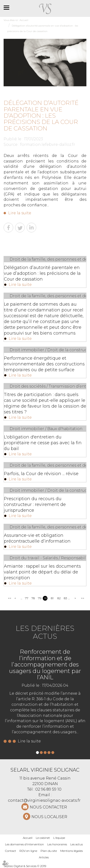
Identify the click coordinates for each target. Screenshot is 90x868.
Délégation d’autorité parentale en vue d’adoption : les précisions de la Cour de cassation (42, 273)
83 (65, 598)
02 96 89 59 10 (48, 789)
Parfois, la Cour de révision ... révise (41, 474)
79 (39, 598)
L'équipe (59, 838)
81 (52, 598)
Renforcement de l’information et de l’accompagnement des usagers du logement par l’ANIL (45, 664)
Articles (44, 857)
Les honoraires (57, 844)
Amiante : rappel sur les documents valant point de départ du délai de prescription (42, 572)
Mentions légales (72, 851)
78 (33, 598)
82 (59, 598)
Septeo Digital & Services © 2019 (25, 866)
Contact (11, 851)
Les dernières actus (45, 632)
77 (27, 598)
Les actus (77, 844)
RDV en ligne (28, 851)
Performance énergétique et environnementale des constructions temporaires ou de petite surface (44, 364)
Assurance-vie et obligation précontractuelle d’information (37, 538)
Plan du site (49, 851)
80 (46, 598)
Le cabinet (43, 838)
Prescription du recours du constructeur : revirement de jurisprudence (35, 505)
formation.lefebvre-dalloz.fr (48, 145)
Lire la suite (20, 213)
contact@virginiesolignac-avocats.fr (44, 800)
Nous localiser (49, 817)
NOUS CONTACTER (48, 807)
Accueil (28, 838)
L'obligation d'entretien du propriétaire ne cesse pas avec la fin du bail (43, 443)
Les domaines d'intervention (24, 844)
